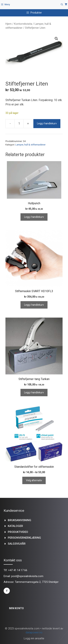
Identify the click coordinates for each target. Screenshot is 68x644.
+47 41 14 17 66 (18, 570)
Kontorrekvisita (23, 24)
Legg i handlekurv (47, 124)
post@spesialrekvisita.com (27, 576)
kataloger (15, 526)
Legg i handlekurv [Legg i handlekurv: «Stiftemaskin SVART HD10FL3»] (34, 305)
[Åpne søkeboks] (62, 5)
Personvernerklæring (24, 538)
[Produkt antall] (19, 124)
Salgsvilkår (17, 544)
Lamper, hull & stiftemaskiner (30, 145)
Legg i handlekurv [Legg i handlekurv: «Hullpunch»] (34, 217)
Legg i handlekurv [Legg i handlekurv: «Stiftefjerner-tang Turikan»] (34, 393)
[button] (56, 39)
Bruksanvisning (19, 520)
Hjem (9, 24)
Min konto (17, 608)
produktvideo (18, 532)
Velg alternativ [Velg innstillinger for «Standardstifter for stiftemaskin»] (34, 480)
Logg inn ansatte (34, 638)
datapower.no (34, 632)
